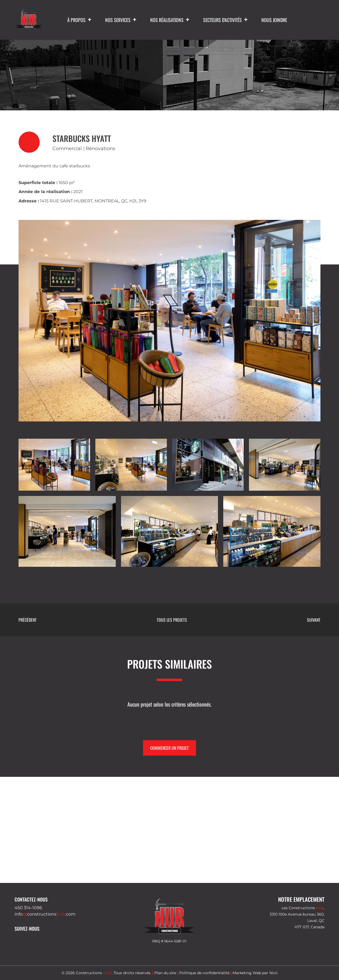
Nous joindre (274, 20)
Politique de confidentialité (204, 973)
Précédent (28, 620)
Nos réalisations (170, 20)
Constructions (94, 973)
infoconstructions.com (45, 914)
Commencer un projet (169, 748)
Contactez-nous (31, 899)
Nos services (121, 20)
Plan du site (165, 973)
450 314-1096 (28, 908)
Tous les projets (172, 620)
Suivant (314, 620)
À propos (80, 20)
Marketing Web (247, 973)
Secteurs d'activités (226, 20)
